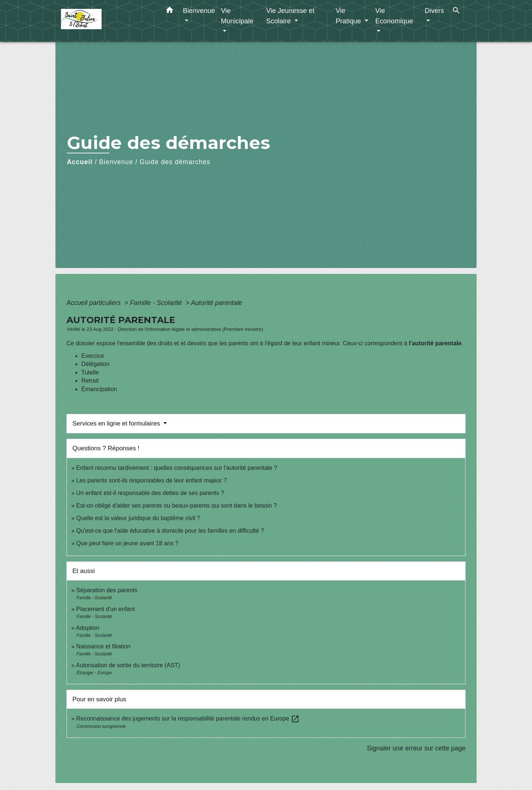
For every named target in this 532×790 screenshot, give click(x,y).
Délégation (96, 364)
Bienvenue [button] (199, 11)
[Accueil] (107, 21)
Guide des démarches (175, 162)
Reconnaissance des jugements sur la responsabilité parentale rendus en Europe (188, 718)
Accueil (80, 162)
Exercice (93, 356)
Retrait (90, 381)
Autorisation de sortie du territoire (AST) (128, 665)
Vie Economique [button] (394, 16)
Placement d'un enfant (105, 609)
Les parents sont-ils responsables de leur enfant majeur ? (151, 480)
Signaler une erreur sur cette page (416, 748)
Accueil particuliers (95, 303)
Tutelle (90, 372)
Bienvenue (116, 162)
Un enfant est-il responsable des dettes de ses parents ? (150, 493)
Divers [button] (434, 11)
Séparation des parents (107, 590)
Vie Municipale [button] (237, 16)
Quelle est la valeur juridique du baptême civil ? (138, 518)
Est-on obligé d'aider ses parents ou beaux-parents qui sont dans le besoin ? (176, 506)
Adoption (87, 628)
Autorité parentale (217, 303)
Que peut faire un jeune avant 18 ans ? (127, 543)
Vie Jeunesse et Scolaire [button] (290, 16)
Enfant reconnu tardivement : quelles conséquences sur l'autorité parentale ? (177, 468)
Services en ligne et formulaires (117, 423)
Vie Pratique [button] (349, 16)
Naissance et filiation (103, 646)
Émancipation (99, 389)
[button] (170, 11)
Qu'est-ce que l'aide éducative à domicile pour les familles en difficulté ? (170, 531)
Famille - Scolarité (157, 303)
